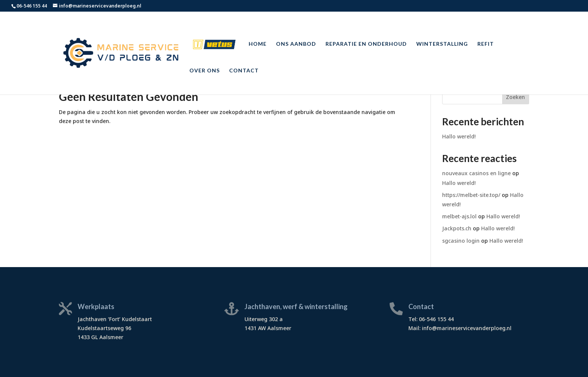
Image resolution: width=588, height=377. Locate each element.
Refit (486, 44)
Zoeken (515, 97)
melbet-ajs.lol (459, 216)
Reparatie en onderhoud (366, 44)
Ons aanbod (296, 44)
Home (258, 44)
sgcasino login (461, 241)
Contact (244, 71)
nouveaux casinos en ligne (476, 173)
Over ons (205, 71)
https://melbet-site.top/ (471, 195)
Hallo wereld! (459, 136)
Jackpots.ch (457, 228)
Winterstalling (442, 44)
